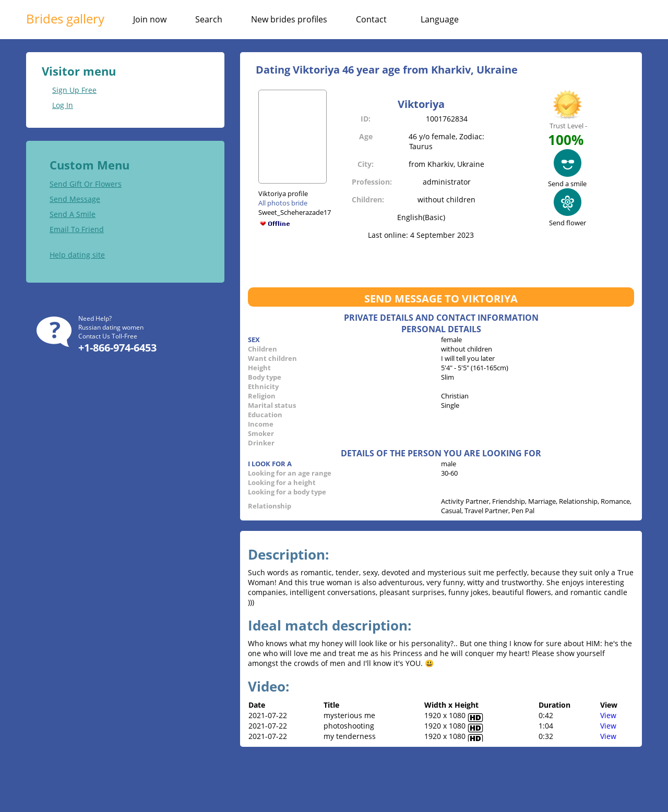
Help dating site (77, 255)
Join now (150, 19)
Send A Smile (73, 214)
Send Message (75, 199)
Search (209, 19)
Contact (371, 19)
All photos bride (283, 203)
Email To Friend (77, 229)
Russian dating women (111, 327)
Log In (63, 105)
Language (440, 19)
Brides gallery (65, 19)
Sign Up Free (74, 90)
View (608, 715)
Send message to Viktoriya (441, 299)
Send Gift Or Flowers (86, 184)
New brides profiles (289, 19)
